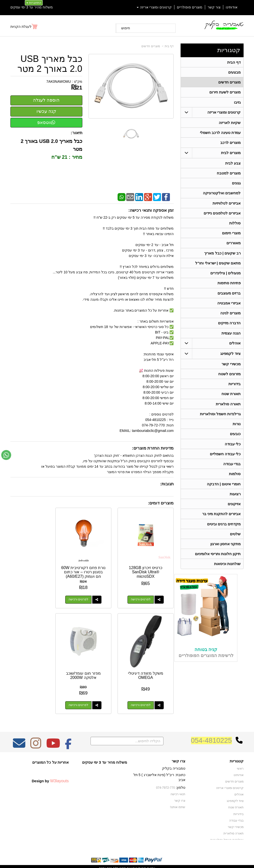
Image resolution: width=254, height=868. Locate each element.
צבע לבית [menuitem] (233, 165)
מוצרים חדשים (151, 46)
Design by (50, 768)
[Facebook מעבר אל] (68, 733)
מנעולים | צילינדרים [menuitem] (226, 277)
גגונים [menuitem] (236, 185)
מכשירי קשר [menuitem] (231, 369)
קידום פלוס (119, 855)
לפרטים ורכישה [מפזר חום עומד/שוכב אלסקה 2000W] (144, 692)
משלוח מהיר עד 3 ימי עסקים (32, 7)
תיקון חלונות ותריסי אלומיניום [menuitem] (218, 562)
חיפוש (126, 28)
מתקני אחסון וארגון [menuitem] (226, 552)
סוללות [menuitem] (235, 226)
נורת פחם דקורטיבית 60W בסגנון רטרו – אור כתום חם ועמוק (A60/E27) (92, 568)
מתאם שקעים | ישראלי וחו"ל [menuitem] (218, 267)
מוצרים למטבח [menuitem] (229, 175)
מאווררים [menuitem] (234, 246)
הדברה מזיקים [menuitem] (229, 328)
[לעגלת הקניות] (24, 27)
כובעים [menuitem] (235, 440)
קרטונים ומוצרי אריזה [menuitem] (154, 7)
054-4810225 (211, 727)
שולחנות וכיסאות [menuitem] (227, 573)
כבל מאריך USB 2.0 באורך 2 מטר (50, 64)
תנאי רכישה (178, 781)
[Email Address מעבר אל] (19, 733)
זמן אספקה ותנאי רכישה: (151, 210)
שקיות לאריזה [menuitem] (230, 124)
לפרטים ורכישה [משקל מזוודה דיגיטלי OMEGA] (30, 593)
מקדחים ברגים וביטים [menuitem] (224, 532)
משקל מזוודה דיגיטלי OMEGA (35, 563)
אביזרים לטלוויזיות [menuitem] (227, 205)
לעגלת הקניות (21, 27)
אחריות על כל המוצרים (50, 749)
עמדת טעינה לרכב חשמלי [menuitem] (220, 134)
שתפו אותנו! (178, 793)
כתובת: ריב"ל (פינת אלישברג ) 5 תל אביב (159, 764)
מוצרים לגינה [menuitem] (230, 317)
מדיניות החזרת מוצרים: (153, 448)
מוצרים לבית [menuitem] (231, 154)
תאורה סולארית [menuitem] (228, 410)
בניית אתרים (106, 855)
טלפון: (181, 774)
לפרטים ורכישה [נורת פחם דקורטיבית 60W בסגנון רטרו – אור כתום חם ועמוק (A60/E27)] (87, 593)
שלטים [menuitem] (235, 542)
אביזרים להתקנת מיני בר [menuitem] (222, 522)
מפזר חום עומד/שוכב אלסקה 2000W (149, 662)
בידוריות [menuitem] (235, 389)
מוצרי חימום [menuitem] (231, 236)
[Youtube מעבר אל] (53, 733)
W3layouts (59, 768)
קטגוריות (229, 50)
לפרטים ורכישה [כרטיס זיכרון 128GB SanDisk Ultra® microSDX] (144, 593)
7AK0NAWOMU (59, 82)
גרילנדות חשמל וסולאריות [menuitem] (220, 420)
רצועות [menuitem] (235, 501)
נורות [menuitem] (237, 430)
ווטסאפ (46, 123)
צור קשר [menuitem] (214, 7)
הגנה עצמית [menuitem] (231, 338)
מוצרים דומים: (161, 503)
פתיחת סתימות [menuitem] (229, 287)
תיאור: (77, 133)
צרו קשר (178, 748)
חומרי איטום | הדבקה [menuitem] (224, 491)
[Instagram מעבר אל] (36, 733)
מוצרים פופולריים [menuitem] (190, 7)
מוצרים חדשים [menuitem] (229, 83)
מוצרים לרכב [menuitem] (230, 144)
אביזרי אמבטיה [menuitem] (229, 307)
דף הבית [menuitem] (234, 62)
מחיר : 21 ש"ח (66, 157)
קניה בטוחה (206, 658)
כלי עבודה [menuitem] (233, 450)
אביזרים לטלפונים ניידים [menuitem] (222, 216)
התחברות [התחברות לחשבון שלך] (34, 3)
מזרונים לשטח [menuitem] (229, 379)
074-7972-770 (166, 774)
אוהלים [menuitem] (235, 348)
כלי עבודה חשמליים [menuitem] (225, 461)
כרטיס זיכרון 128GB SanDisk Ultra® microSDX (149, 565)
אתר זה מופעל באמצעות (127, 855)
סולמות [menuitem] (235, 481)
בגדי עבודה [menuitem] (232, 471)
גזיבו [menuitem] (237, 103)
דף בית (169, 46)
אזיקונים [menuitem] (234, 512)
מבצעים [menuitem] (234, 72)
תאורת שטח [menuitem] (231, 399)
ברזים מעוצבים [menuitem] (229, 297)
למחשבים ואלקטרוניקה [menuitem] (222, 195)
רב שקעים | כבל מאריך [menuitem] (222, 256)
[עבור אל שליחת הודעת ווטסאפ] (6, 455)
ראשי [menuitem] (240, 755)
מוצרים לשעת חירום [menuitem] (225, 93)
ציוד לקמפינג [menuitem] (230, 358)
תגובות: (167, 484)
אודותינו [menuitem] (232, 7)
